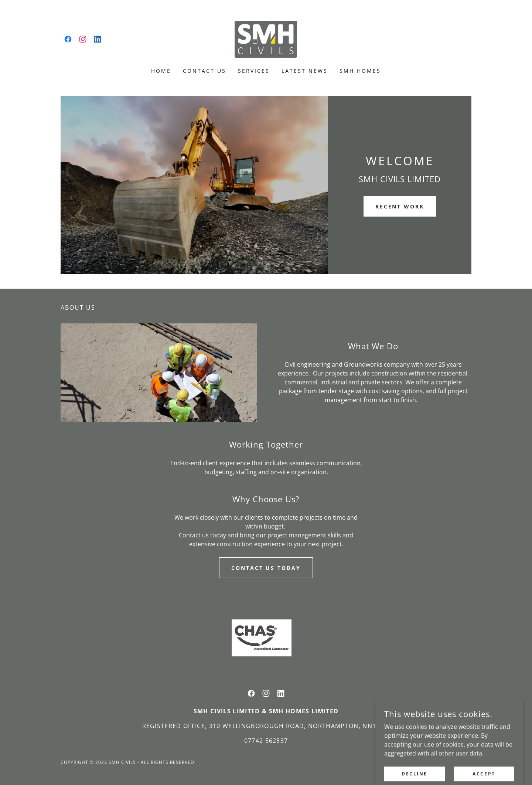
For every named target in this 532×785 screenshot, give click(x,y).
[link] (68, 39)
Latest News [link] (305, 71)
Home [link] (161, 71)
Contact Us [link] (204, 71)
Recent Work (400, 206)
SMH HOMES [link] (360, 71)
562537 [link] (277, 741)
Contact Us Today (266, 568)
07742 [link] (254, 741)
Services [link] (254, 71)
